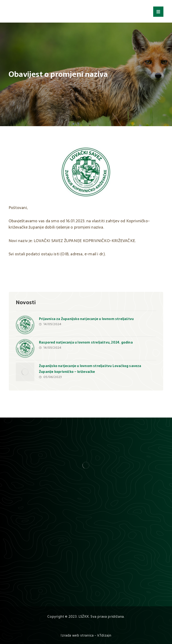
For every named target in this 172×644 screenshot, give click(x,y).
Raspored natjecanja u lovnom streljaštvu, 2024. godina (86, 342)
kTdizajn (104, 635)
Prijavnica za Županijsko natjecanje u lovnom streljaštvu (86, 319)
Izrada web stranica (77, 635)
